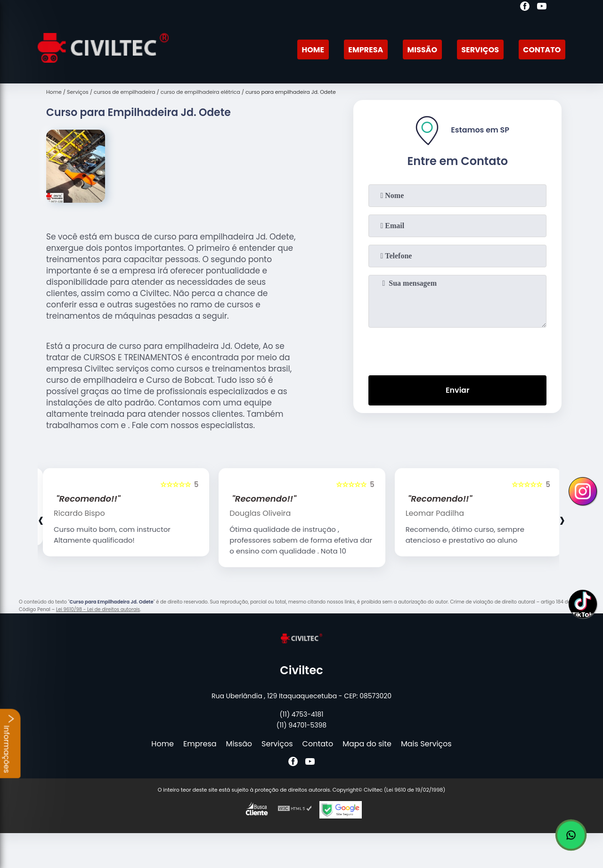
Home (313, 50)
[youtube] (542, 8)
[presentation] (457, 349)
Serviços (480, 50)
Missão (422, 50)
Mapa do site (367, 744)
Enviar (457, 390)
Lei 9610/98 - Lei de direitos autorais (98, 609)
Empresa (366, 50)
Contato (542, 50)
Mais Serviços (426, 744)
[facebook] (525, 8)
